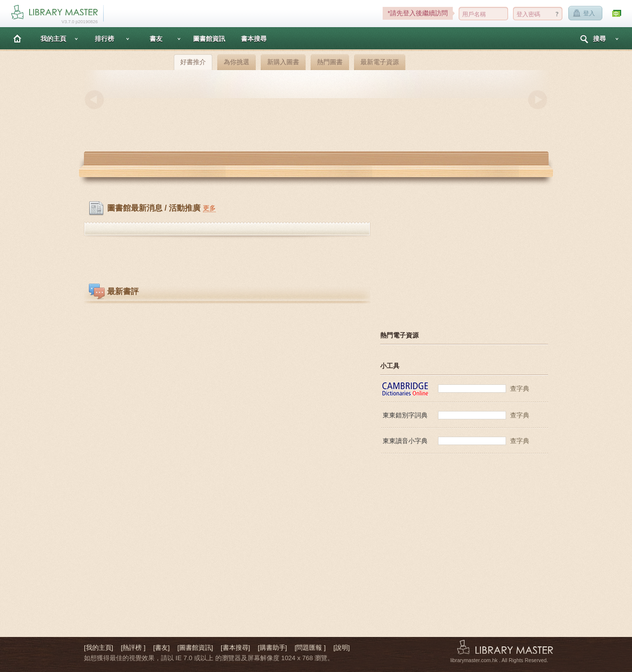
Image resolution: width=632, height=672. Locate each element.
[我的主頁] (99, 648)
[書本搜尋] (235, 648)
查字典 (520, 389)
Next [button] (538, 100)
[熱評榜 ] (133, 648)
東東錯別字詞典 (405, 415)
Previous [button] (94, 100)
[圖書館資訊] (195, 648)
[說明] (341, 648)
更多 (209, 208)
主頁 (17, 38)
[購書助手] (272, 648)
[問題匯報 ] (310, 648)
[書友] (161, 648)
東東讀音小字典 (405, 441)
